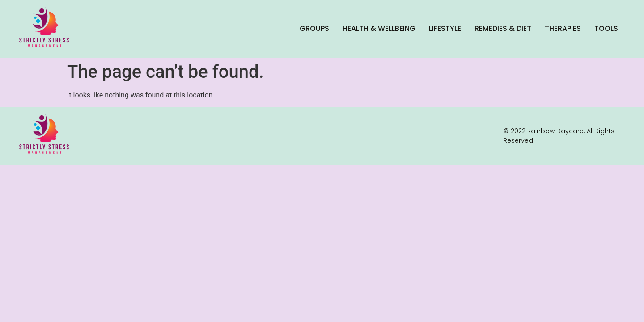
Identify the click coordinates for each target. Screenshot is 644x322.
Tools (606, 28)
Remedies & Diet (503, 28)
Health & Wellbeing (379, 28)
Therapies (563, 28)
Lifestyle (445, 28)
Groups (314, 28)
